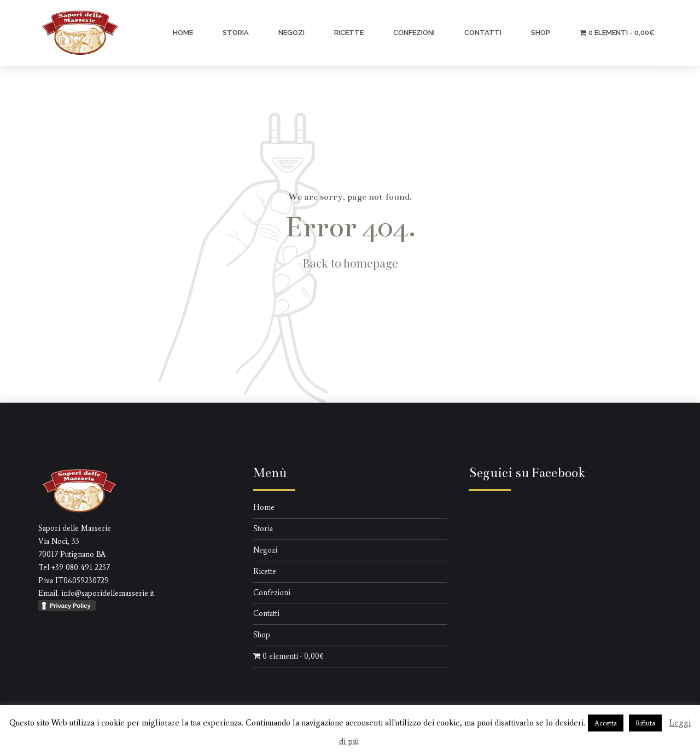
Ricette (349, 33)
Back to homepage (350, 263)
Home (183, 33)
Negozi (291, 33)
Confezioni (414, 33)
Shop (541, 33)
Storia (236, 33)
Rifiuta (645, 723)
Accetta (606, 723)
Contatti (483, 33)
